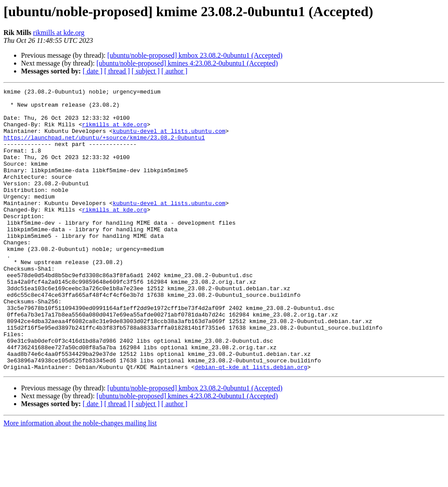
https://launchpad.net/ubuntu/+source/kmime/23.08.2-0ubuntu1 (104, 148)
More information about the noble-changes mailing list (80, 479)
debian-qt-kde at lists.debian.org (251, 423)
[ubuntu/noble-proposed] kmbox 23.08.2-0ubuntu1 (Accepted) (195, 55)
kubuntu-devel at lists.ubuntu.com (169, 140)
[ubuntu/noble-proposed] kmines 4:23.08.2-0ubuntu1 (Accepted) (187, 63)
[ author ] (175, 71)
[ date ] (93, 71)
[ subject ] (146, 71)
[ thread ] (117, 71)
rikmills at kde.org (59, 33)
